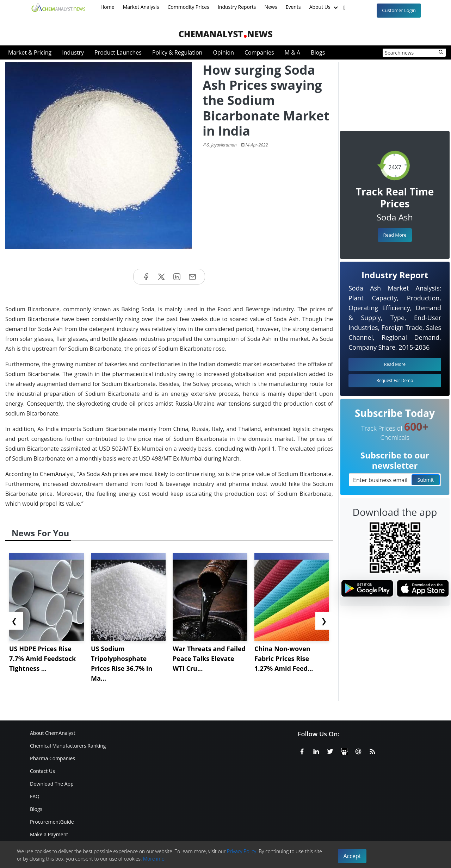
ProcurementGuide (52, 822)
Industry (73, 52)
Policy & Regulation (177, 52)
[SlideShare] (344, 750)
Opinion (223, 52)
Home (107, 7)
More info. (154, 859)
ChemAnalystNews (225, 34)
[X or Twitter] (330, 750)
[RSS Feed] (372, 750)
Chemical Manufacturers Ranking (68, 746)
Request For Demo (395, 380)
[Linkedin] (316, 750)
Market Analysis (141, 7)
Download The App (52, 784)
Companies (259, 52)
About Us (325, 7)
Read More (395, 235)
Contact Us (42, 771)
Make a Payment (49, 834)
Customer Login (399, 10)
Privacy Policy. (242, 851)
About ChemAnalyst (53, 733)
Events (293, 7)
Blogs (318, 52)
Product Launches (118, 52)
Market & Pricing (30, 52)
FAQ (35, 796)
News (271, 7)
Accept (352, 856)
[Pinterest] (358, 750)
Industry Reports (237, 7)
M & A (292, 52)
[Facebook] (302, 750)
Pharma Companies (52, 758)
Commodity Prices (188, 7)
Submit (426, 480)
